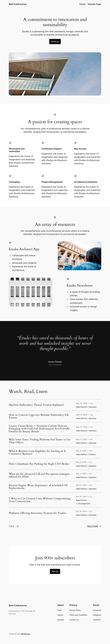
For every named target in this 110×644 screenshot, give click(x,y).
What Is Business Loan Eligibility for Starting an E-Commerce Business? (38, 453)
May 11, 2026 (81, 439)
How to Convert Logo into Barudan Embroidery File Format (39, 416)
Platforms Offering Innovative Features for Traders (37, 513)
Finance (92, 454)
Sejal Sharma (81, 407)
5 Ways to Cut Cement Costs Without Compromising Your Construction (40, 500)
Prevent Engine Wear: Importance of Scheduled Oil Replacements (38, 487)
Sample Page (94, 4)
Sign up (55, 571)
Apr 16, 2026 (81, 511)
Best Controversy (18, 4)
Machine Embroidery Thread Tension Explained (36, 405)
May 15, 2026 (82, 403)
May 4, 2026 (81, 474)
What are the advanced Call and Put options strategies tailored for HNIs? (39, 475)
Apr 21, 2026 (81, 485)
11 (18, 526)
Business (93, 407)
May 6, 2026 (81, 451)
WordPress (25, 634)
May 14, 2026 (82, 427)
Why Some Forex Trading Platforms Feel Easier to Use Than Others (40, 441)
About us (55, 41)
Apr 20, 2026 (81, 496)
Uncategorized (84, 504)
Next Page (94, 526)
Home (82, 4)
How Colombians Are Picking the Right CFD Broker (39, 464)
